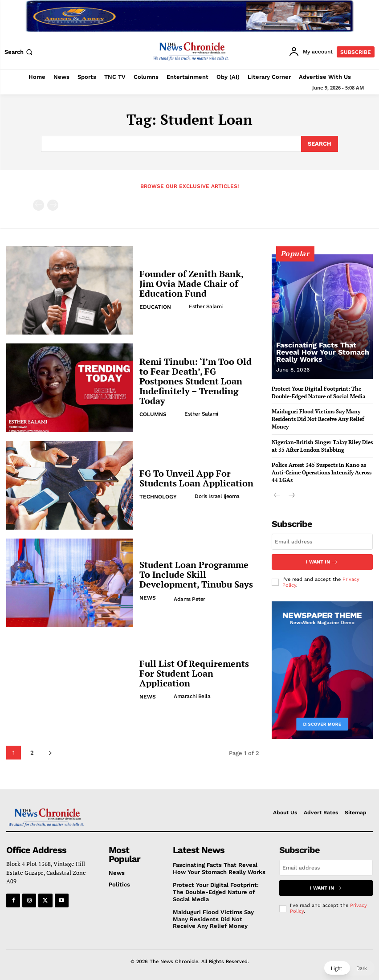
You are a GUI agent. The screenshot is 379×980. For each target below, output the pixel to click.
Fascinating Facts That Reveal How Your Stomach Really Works (323, 352)
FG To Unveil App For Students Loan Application (196, 478)
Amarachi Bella (192, 696)
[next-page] (50, 753)
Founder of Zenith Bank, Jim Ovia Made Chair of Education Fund (192, 284)
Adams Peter (189, 599)
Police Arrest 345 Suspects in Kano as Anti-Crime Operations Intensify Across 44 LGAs (322, 472)
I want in (322, 562)
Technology (158, 497)
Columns (153, 414)
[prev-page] (39, 205)
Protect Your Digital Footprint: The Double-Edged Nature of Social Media (216, 892)
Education (155, 307)
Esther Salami (206, 306)
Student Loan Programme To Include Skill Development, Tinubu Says (196, 574)
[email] (322, 542)
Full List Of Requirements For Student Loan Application (194, 673)
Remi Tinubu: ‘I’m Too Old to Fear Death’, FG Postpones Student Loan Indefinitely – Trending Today (196, 381)
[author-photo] (182, 306)
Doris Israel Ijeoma (217, 496)
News (148, 598)
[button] (19, 52)
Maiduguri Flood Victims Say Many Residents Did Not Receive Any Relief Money (318, 419)
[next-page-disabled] (53, 205)
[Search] (320, 144)
